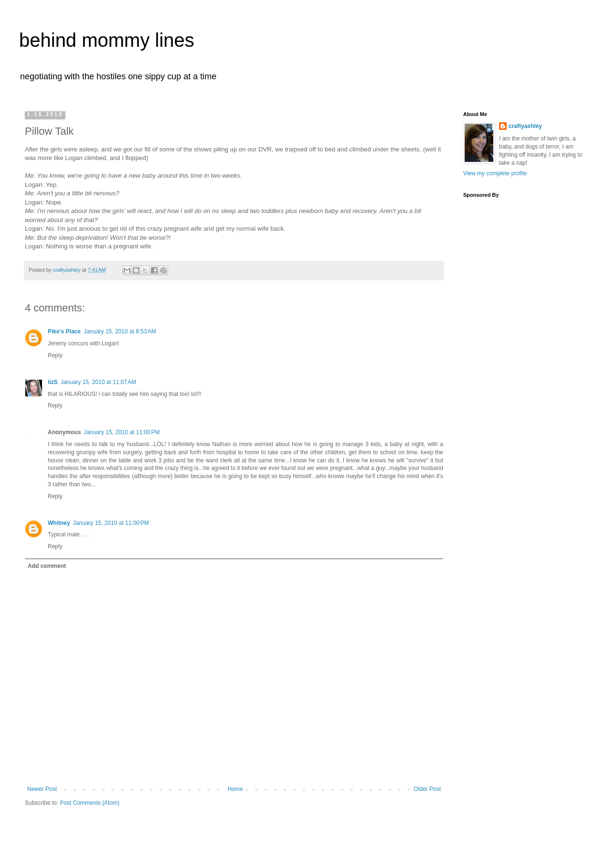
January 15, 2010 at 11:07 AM (98, 382)
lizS (53, 382)
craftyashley (525, 126)
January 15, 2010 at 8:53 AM (120, 331)
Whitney (59, 523)
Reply (55, 355)
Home (235, 789)
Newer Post (42, 789)
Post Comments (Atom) (90, 803)
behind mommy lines (107, 40)
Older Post (427, 789)
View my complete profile (495, 173)
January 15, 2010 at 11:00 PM (122, 432)
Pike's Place (64, 331)
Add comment (47, 566)
